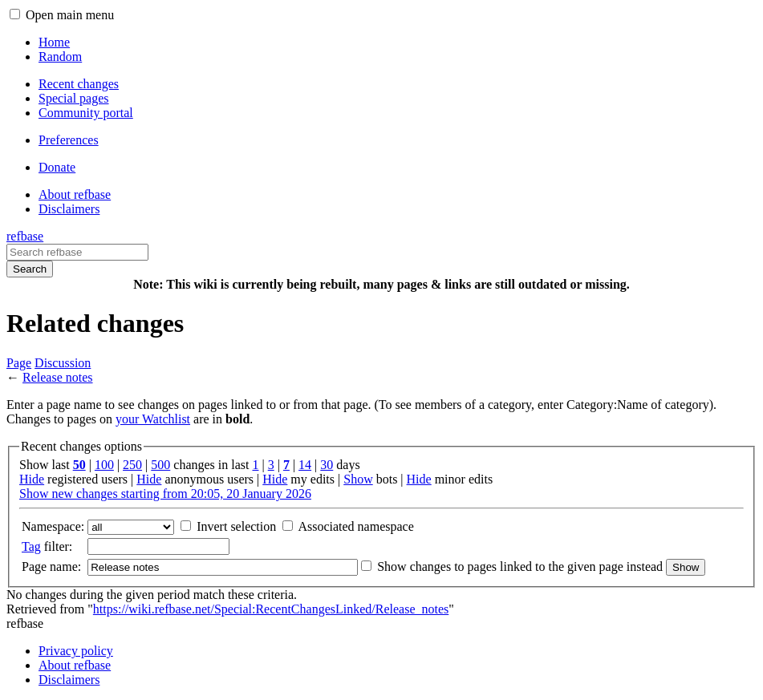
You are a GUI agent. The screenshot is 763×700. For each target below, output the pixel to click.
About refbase (75, 665)
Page (19, 363)
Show (358, 479)
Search (30, 269)
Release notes (58, 377)
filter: (47, 546)
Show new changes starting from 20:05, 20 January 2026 (165, 494)
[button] (15, 14)
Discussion (63, 363)
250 (132, 465)
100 (104, 465)
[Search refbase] (77, 252)
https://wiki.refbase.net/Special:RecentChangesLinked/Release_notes (271, 609)
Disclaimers (69, 680)
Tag (31, 546)
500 (160, 465)
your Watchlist (153, 419)
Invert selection (236, 526)
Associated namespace (355, 526)
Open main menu (70, 15)
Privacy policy (76, 651)
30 (327, 465)
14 (305, 465)
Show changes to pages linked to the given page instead (520, 566)
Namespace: (53, 526)
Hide (32, 479)
